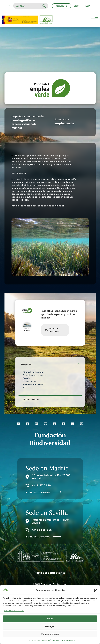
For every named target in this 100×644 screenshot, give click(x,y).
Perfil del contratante (50, 573)
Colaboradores (30, 400)
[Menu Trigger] (94, 19)
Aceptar (50, 619)
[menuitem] (76, 6)
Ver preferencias (50, 634)
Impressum (71, 640)
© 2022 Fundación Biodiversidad (50, 584)
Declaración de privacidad (53, 640)
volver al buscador (52, 330)
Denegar (50, 626)
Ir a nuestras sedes (43, 492)
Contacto (62, 6)
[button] (96, 590)
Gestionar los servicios (14, 611)
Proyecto (26, 364)
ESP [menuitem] (88, 6)
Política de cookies (32, 640)
